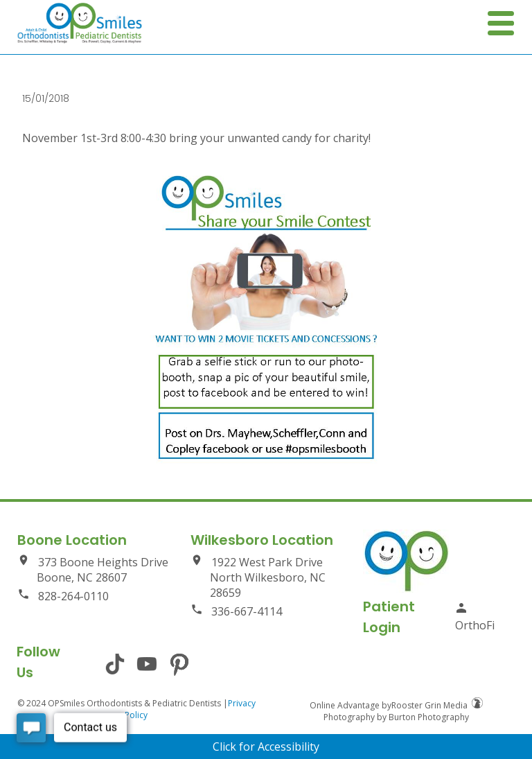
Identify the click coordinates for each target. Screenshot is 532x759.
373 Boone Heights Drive (93, 569)
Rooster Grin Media (437, 705)
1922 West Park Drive (266, 577)
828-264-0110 (63, 596)
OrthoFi (475, 617)
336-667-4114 (236, 611)
